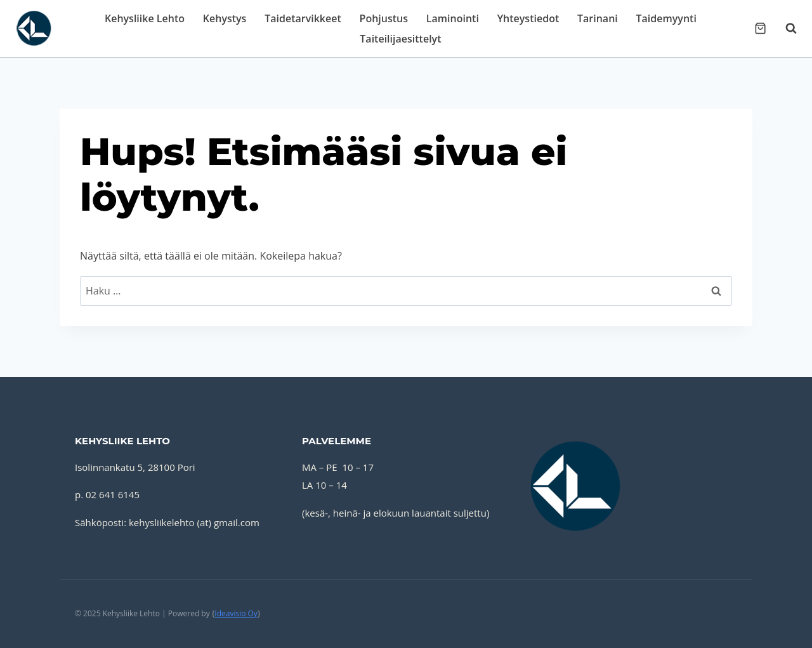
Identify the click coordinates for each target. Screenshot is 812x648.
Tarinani (598, 18)
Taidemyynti (666, 18)
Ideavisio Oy (236, 613)
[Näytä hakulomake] (785, 29)
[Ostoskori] (760, 28)
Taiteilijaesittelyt (400, 39)
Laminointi (453, 18)
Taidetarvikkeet (303, 18)
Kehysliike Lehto (145, 18)
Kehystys (225, 18)
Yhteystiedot (528, 18)
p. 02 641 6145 (107, 494)
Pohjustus (384, 18)
